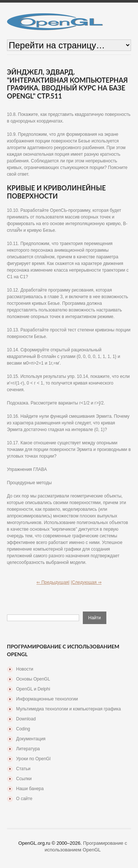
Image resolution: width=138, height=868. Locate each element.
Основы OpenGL (33, 679)
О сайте (24, 799)
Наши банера (30, 789)
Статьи (23, 769)
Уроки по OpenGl (33, 759)
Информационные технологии (47, 699)
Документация (31, 739)
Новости (25, 669)
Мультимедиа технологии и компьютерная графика (69, 709)
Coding (23, 729)
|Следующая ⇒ (86, 582)
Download (26, 719)
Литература (28, 749)
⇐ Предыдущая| (53, 582)
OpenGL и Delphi (33, 689)
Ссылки (24, 779)
